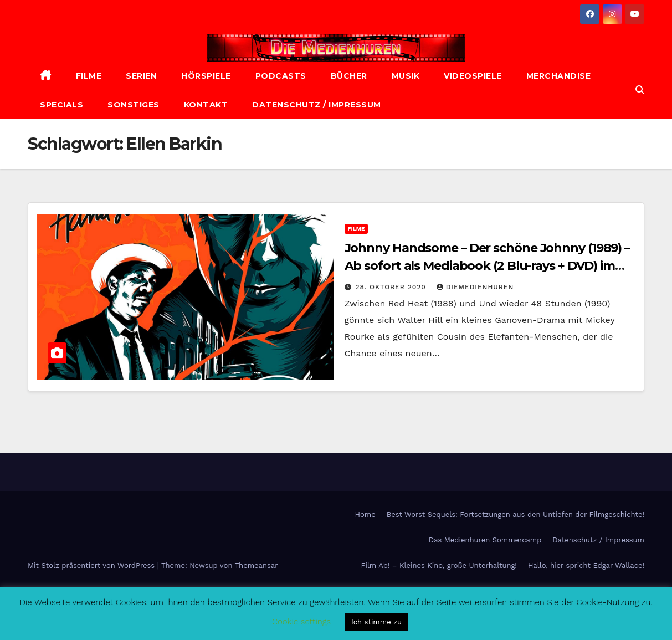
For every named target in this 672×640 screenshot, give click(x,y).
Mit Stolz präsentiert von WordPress (93, 565)
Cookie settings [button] (301, 622)
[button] (640, 90)
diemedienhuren (475, 287)
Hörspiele (206, 76)
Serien (141, 76)
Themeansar (257, 565)
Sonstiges (134, 105)
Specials (61, 105)
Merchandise (559, 76)
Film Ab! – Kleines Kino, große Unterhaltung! (439, 565)
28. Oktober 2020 (392, 287)
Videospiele (473, 76)
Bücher (349, 76)
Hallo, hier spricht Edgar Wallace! (586, 565)
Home (365, 514)
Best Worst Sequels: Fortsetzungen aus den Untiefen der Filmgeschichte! (515, 514)
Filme (89, 76)
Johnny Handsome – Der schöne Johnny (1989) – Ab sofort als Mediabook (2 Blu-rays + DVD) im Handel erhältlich (488, 266)
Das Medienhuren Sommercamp (485, 540)
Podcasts (281, 76)
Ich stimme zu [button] (376, 622)
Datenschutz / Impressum (317, 105)
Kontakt (206, 105)
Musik (406, 76)
